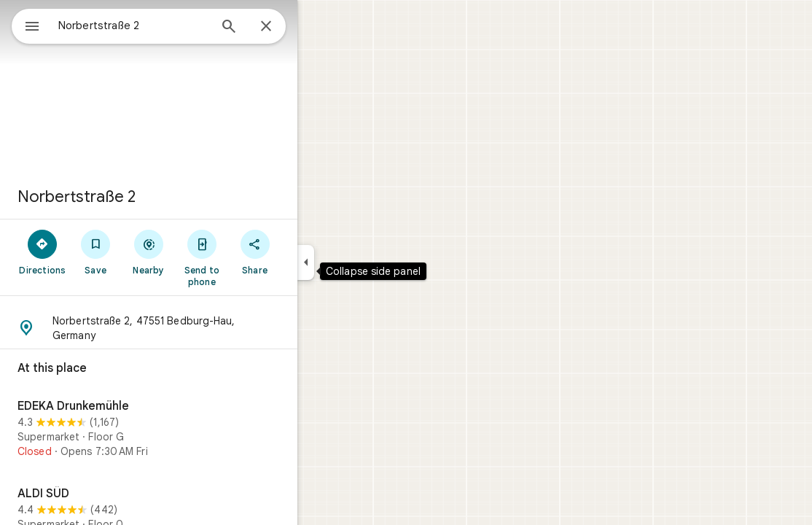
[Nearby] (202, 252)
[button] (201, 328)
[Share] (307, 252)
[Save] (148, 252)
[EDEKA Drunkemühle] (201, 431)
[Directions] (95, 252)
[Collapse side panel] (358, 262)
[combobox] (171, 26)
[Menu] (26, 25)
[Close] (319, 27)
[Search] (281, 28)
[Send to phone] (254, 257)
